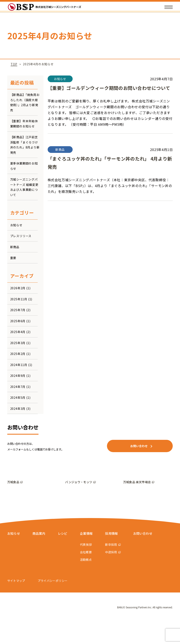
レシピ (65, 555)
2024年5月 (18, 397)
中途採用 (114, 574)
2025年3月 (18, 343)
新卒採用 (114, 567)
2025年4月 (18, 332)
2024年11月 (19, 365)
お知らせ (16, 225)
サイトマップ (16, 603)
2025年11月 (19, 299)
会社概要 (88, 574)
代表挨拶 (88, 567)
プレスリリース (21, 236)
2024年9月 (18, 376)
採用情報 (115, 555)
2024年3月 (18, 409)
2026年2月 (18, 288)
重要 (13, 258)
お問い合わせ (146, 555)
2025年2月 (18, 354)
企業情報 (89, 555)
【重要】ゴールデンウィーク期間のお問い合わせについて (109, 88)
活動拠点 (88, 582)
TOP (14, 64)
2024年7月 (18, 387)
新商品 (15, 247)
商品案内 (40, 555)
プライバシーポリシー (53, 603)
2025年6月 (18, 321)
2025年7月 (18, 310)
